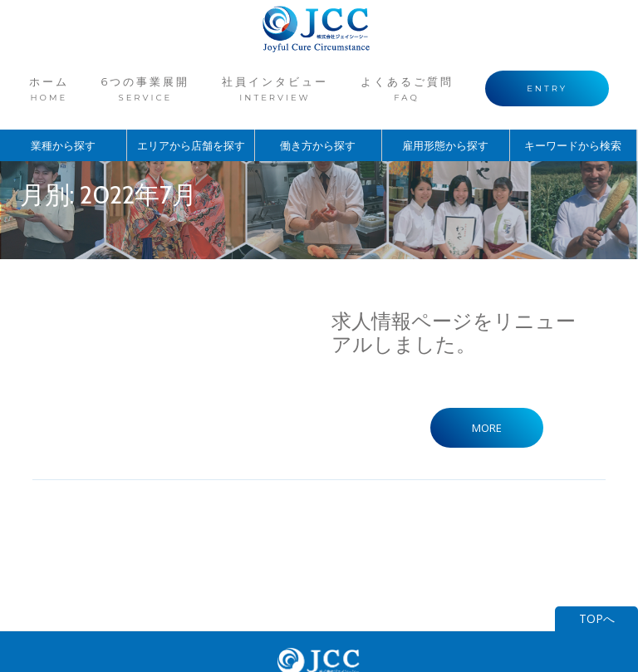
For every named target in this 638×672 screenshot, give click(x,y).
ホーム (81, 77)
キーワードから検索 (573, 123)
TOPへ (597, 519)
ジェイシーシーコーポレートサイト (319, 605)
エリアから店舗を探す (191, 123)
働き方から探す (318, 123)
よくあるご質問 (391, 77)
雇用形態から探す (445, 123)
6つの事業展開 (161, 77)
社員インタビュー (275, 77)
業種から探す (63, 123)
